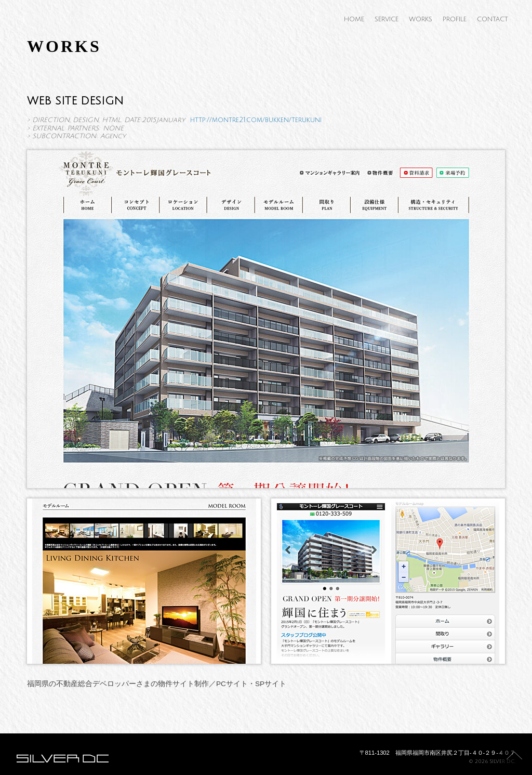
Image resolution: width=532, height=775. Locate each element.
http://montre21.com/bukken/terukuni (256, 120)
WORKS (421, 19)
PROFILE (455, 19)
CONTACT (493, 19)
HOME (354, 19)
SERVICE (387, 19)
